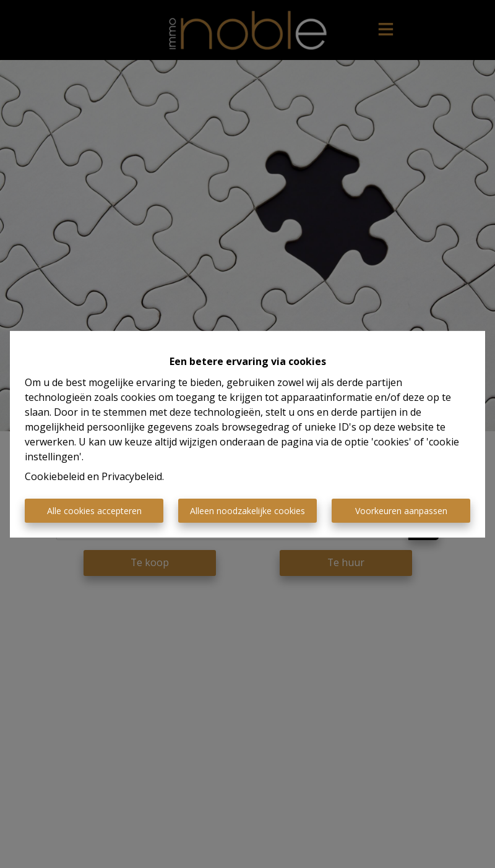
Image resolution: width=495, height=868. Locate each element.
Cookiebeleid (55, 476)
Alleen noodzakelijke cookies (247, 511)
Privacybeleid (132, 476)
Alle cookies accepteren (94, 511)
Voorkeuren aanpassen (401, 511)
